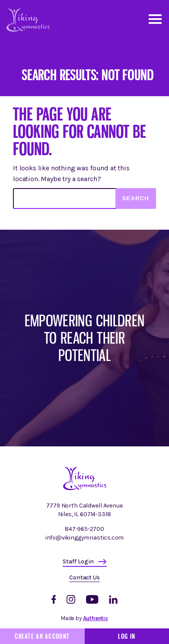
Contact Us (84, 577)
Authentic (96, 618)
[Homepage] (85, 488)
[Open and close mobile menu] (155, 18)
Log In (127, 636)
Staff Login (78, 561)
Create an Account (42, 636)
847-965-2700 (84, 529)
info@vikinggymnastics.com (85, 538)
